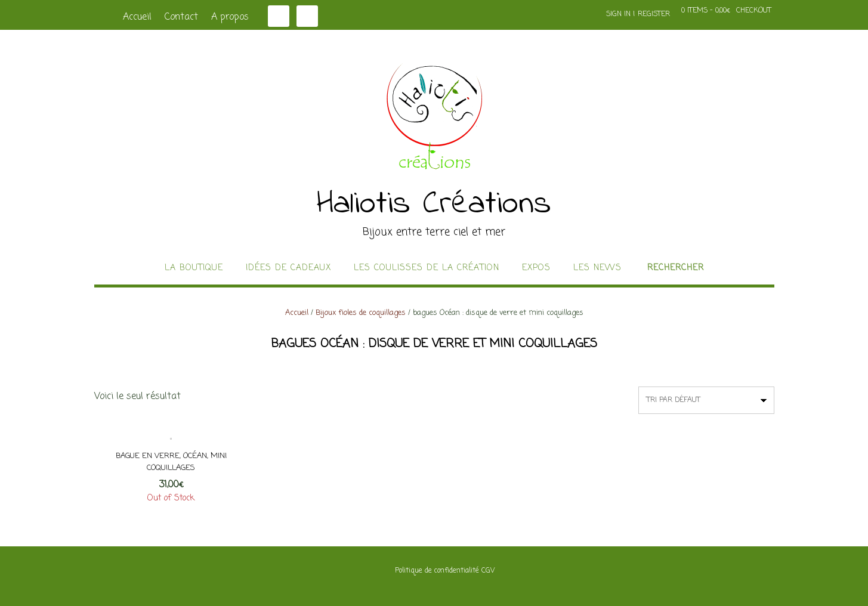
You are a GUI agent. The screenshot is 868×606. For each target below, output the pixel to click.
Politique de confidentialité (437, 571)
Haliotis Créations (434, 205)
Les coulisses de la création (427, 268)
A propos (230, 17)
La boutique (194, 268)
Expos (536, 268)
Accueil (137, 17)
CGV (488, 571)
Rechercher (676, 268)
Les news (597, 268)
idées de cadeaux (288, 268)
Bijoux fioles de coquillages (361, 313)
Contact (181, 17)
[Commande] (706, 400)
